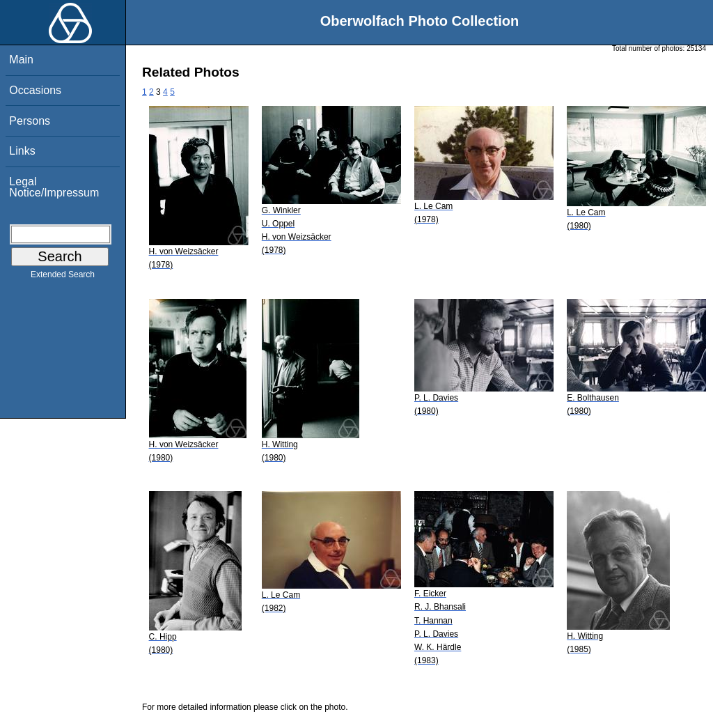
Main (21, 60)
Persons (30, 121)
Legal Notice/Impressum (54, 187)
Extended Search (63, 277)
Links (22, 151)
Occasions (35, 90)
